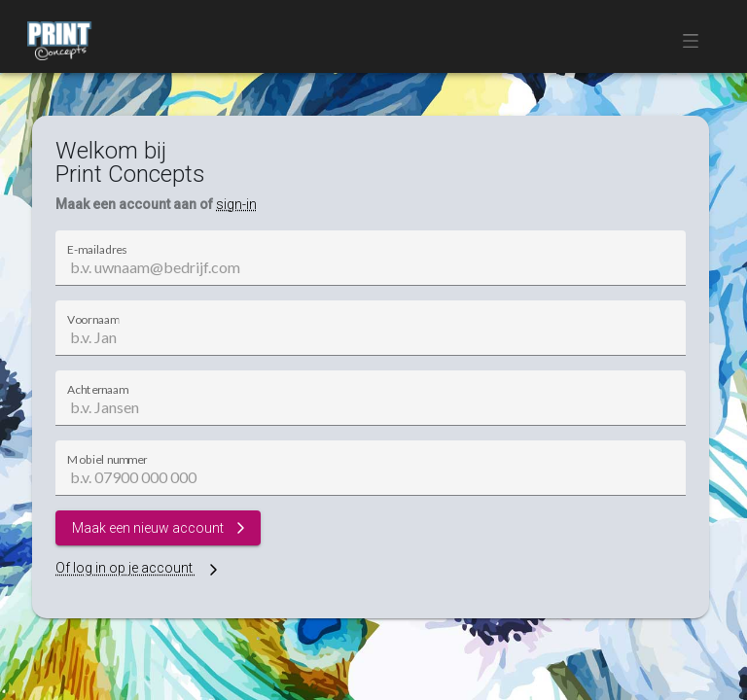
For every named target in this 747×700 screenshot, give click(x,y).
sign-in (236, 204)
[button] (696, 41)
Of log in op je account (139, 568)
